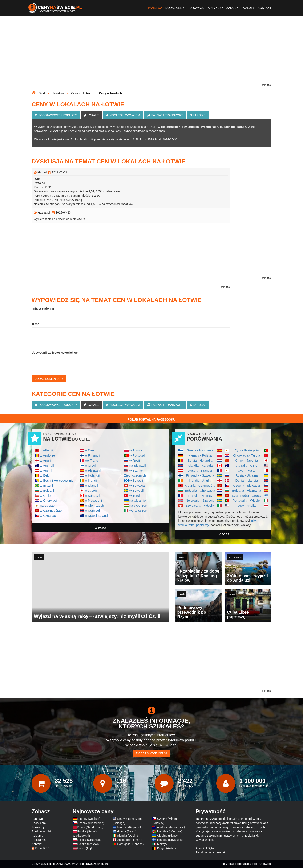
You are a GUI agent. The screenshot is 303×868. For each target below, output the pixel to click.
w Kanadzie (93, 496)
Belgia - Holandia (200, 460)
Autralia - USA (247, 465)
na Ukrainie (138, 500)
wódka (183, 525)
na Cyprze (47, 505)
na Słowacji (138, 465)
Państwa (155, 8)
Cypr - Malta (247, 471)
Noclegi (123, 115)
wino (192, 525)
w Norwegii (92, 511)
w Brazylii (47, 485)
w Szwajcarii (138, 485)
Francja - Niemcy (200, 496)
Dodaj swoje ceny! (151, 753)
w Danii (90, 450)
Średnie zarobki (42, 831)
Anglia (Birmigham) (130, 840)
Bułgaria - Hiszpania (247, 491)
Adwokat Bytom (206, 848)
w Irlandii (91, 480)
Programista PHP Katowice (253, 864)
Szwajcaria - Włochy (200, 505)
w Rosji (135, 460)
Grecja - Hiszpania (200, 450)
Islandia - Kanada (200, 465)
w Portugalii (138, 455)
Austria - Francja (200, 471)
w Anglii (45, 460)
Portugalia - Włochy (247, 500)
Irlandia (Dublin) (128, 836)
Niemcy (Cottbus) (89, 819)
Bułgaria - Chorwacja (200, 491)
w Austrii (46, 471)
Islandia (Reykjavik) (170, 840)
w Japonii (91, 491)
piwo (254, 521)
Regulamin (39, 840)
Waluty (249, 8)
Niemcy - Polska (200, 455)
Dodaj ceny (175, 8)
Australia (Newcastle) (171, 827)
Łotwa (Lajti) (85, 848)
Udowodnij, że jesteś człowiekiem (55, 353)
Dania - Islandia (247, 480)
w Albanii (46, 450)
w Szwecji (137, 491)
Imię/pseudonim (43, 308)
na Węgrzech (139, 505)
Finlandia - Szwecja (200, 475)
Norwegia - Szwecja (200, 500)
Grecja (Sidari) (127, 831)
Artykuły (215, 8)
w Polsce (136, 450)
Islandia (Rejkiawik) (130, 827)
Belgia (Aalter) (167, 848)
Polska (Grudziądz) (90, 840)
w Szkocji (136, 480)
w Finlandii (92, 455)
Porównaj (196, 8)
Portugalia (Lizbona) (130, 844)
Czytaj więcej (204, 840)
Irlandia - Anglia (200, 480)
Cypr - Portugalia (247, 450)
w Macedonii (94, 500)
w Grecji (90, 465)
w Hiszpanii (93, 471)
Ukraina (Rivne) (167, 836)
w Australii (47, 465)
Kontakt (265, 8)
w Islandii (91, 485)
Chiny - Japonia (247, 460)
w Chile (45, 496)
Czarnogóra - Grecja (247, 496)
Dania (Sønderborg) (90, 827)
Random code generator (212, 852)
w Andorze (48, 455)
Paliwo (165, 115)
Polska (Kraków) (88, 844)
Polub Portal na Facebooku (151, 419)
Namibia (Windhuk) (170, 831)
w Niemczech (94, 505)
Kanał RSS (42, 848)
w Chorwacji (49, 500)
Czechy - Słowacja (247, 485)
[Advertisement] (151, 54)
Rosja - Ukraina (247, 475)
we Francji (92, 460)
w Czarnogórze (51, 511)
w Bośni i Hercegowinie (57, 480)
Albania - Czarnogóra (200, 485)
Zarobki (233, 8)
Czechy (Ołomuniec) (91, 823)
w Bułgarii (47, 491)
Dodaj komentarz (49, 379)
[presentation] (64, 364)
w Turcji (135, 496)
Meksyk (162, 844)
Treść (35, 324)
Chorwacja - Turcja (247, 455)
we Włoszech (139, 511)
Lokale (91, 115)
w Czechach (49, 516)
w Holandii (92, 475)
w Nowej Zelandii (97, 516)
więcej (100, 528)
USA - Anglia (247, 505)
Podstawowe (56, 115)
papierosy (202, 525)
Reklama (37, 836)
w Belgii (46, 475)
